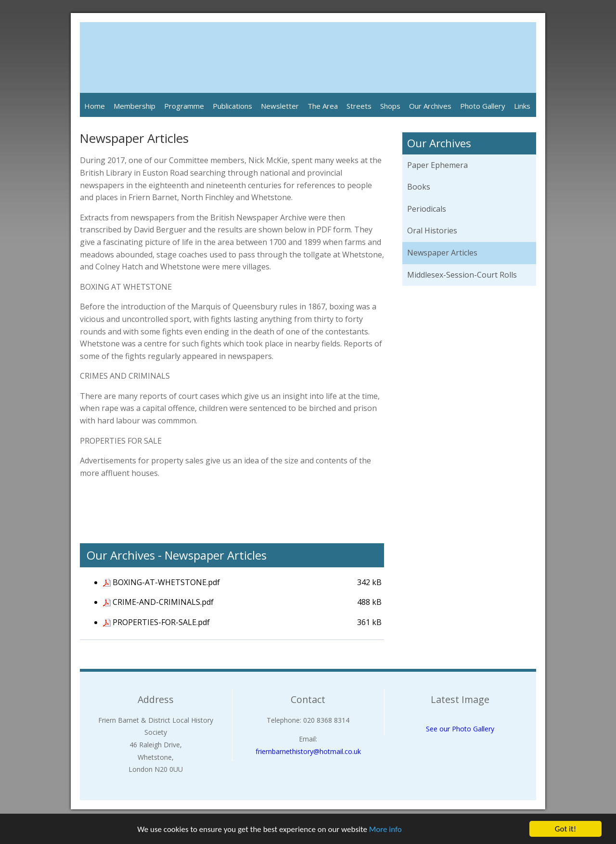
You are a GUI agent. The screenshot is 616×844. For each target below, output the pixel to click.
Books (419, 187)
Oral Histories (432, 230)
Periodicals (427, 209)
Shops (390, 106)
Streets (359, 106)
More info (385, 829)
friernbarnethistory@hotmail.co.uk (308, 751)
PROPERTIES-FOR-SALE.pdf (161, 622)
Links (522, 106)
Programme (184, 106)
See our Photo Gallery (460, 729)
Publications (232, 106)
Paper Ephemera (437, 165)
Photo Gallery (483, 106)
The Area (323, 106)
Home (95, 106)
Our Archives (430, 106)
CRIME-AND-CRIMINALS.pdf (163, 602)
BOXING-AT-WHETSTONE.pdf (166, 582)
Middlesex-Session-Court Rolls (462, 275)
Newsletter (280, 106)
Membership (135, 106)
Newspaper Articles (442, 253)
